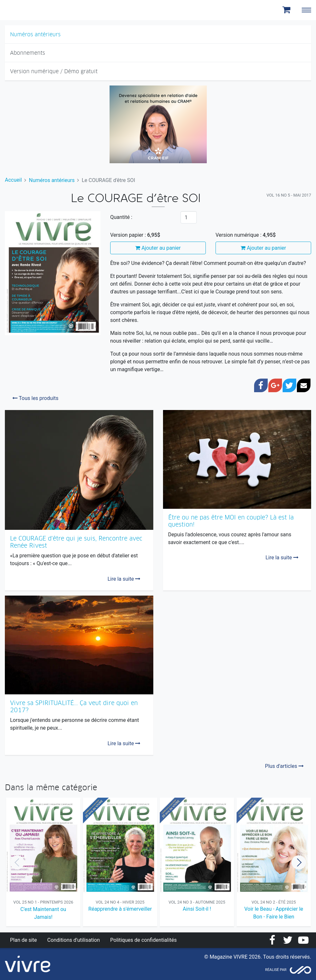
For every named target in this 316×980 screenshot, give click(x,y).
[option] (43, 863)
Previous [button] (17, 862)
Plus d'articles (284, 766)
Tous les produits (35, 398)
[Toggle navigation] (306, 10)
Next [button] (299, 862)
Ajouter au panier (158, 248)
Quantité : (121, 217)
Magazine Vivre (29, 10)
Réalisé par (276, 970)
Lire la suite (124, 579)
